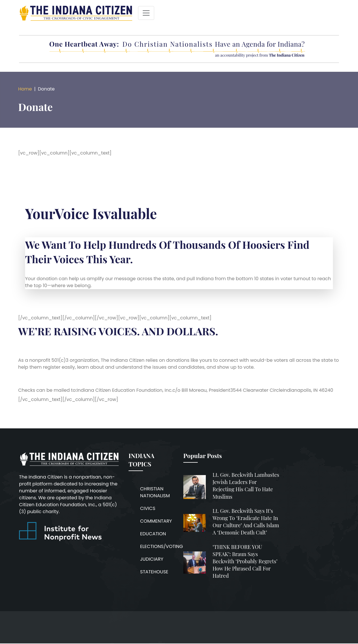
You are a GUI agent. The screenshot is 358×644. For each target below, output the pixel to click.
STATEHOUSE (154, 572)
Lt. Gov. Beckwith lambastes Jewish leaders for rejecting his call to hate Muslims (246, 486)
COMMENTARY (156, 521)
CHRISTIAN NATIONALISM (155, 492)
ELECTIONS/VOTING (162, 546)
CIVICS (148, 508)
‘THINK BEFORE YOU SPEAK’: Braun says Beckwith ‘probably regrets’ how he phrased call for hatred (245, 561)
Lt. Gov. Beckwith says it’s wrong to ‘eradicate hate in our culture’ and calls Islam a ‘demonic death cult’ (246, 522)
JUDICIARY (152, 559)
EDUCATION (153, 534)
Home (25, 89)
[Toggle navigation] (146, 13)
